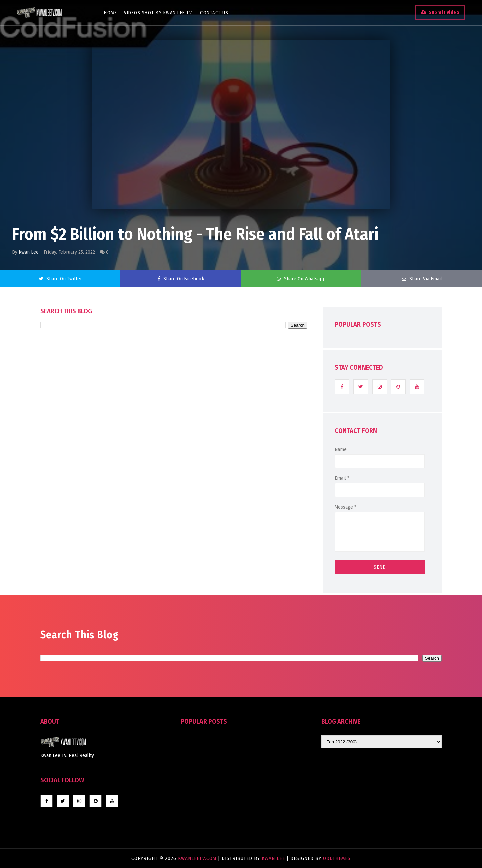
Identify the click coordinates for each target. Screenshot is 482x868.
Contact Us (214, 13)
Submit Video (444, 13)
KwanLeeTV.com (198, 858)
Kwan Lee (29, 252)
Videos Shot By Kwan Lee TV (158, 13)
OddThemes (337, 858)
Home (111, 13)
